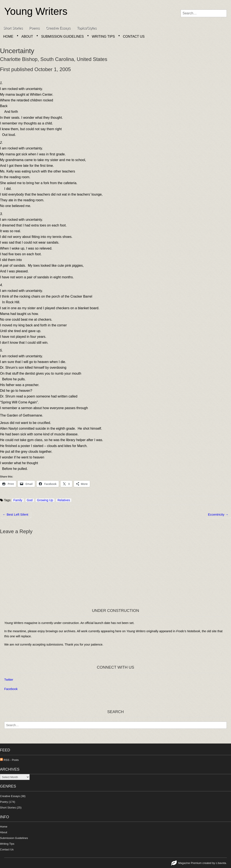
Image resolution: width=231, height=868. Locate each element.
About (27, 37)
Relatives (64, 500)
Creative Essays (58, 28)
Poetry (4, 802)
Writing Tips (103, 37)
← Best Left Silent (15, 514)
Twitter (9, 680)
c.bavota (221, 863)
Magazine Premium (190, 863)
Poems (34, 28)
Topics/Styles (87, 28)
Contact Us (134, 37)
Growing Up (45, 500)
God (30, 500)
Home (8, 37)
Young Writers (36, 11)
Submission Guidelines (62, 37)
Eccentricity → (218, 514)
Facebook (11, 689)
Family (18, 500)
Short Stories (13, 28)
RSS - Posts (9, 760)
